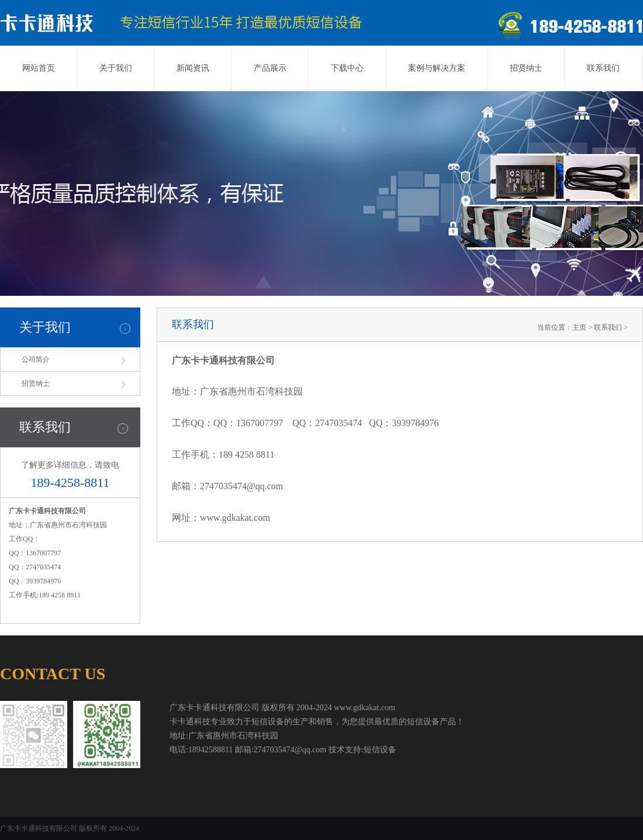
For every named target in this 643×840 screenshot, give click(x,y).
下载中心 (347, 68)
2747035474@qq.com (241, 486)
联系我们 (603, 68)
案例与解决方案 (437, 68)
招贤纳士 (526, 68)
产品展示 (270, 68)
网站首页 (39, 68)
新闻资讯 (193, 68)
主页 (579, 327)
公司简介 (36, 359)
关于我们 (116, 68)
